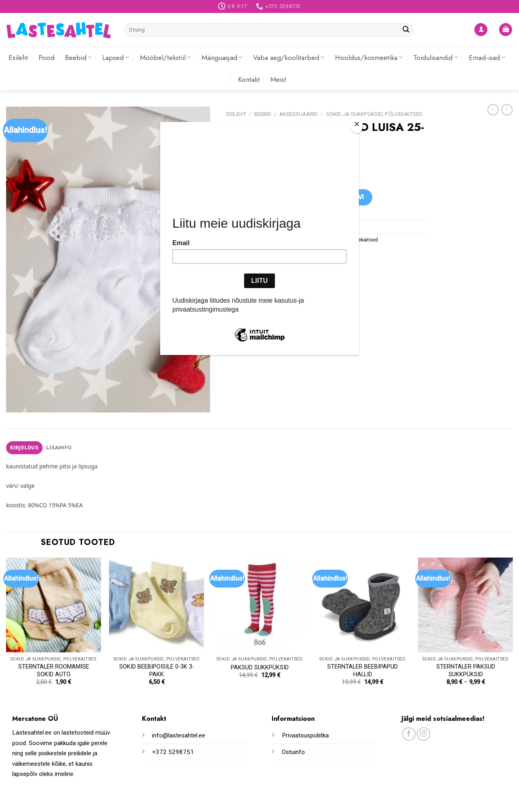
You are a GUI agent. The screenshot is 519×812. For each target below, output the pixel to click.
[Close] (357, 126)
